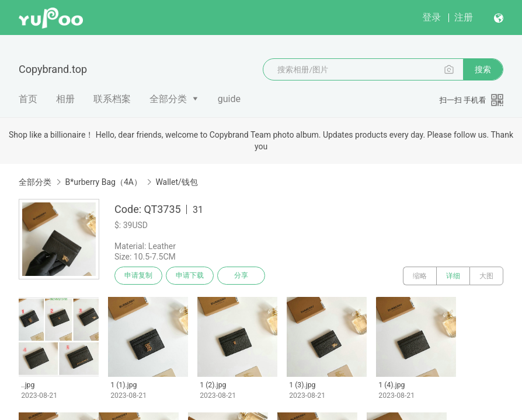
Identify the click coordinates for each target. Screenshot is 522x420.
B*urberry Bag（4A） (103, 182)
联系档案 (112, 99)
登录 (431, 17)
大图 (486, 276)
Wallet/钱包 (176, 182)
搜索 (483, 69)
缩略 (420, 276)
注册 (464, 17)
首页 (28, 99)
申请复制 (139, 276)
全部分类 (168, 99)
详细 (453, 276)
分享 (244, 276)
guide (229, 99)
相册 (65, 99)
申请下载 (192, 276)
